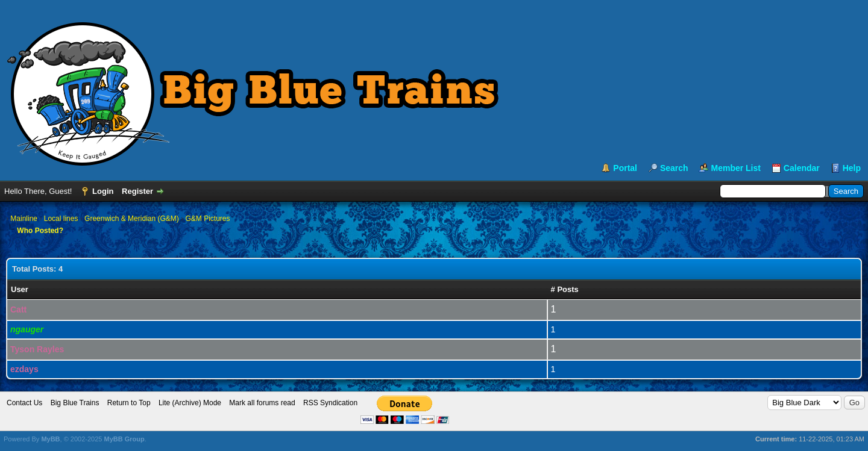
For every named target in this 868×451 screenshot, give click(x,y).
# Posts (565, 289)
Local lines (61, 219)
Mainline (24, 219)
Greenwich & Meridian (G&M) (132, 219)
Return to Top (129, 403)
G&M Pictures (207, 219)
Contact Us (24, 403)
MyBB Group (124, 439)
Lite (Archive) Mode (190, 403)
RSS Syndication (330, 403)
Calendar (802, 168)
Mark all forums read (262, 403)
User (20, 289)
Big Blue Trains (75, 403)
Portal (625, 168)
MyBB (50, 439)
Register (137, 191)
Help (852, 168)
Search (674, 168)
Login (103, 191)
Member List (735, 168)
